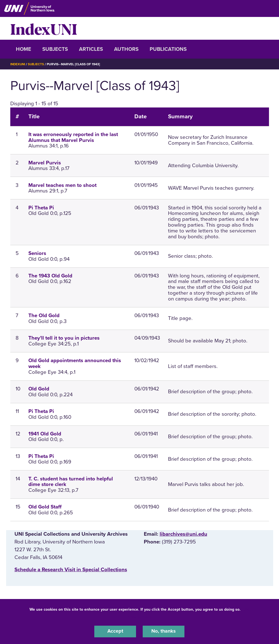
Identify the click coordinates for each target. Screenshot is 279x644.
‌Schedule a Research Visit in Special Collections (71, 570)
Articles (91, 49)
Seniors (37, 253)
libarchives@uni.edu (183, 534)
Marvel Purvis (45, 163)
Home (24, 49)
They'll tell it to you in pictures (64, 338)
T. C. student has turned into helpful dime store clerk (71, 482)
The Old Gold (44, 315)
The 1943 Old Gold (50, 276)
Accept (115, 631)
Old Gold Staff (45, 507)
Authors (126, 49)
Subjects (55, 49)
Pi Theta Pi (41, 208)
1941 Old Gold (45, 434)
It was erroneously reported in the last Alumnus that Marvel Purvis (73, 137)
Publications (168, 49)
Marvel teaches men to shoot (62, 185)
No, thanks (164, 631)
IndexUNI (44, 28)
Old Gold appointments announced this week (75, 363)
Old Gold (39, 389)
